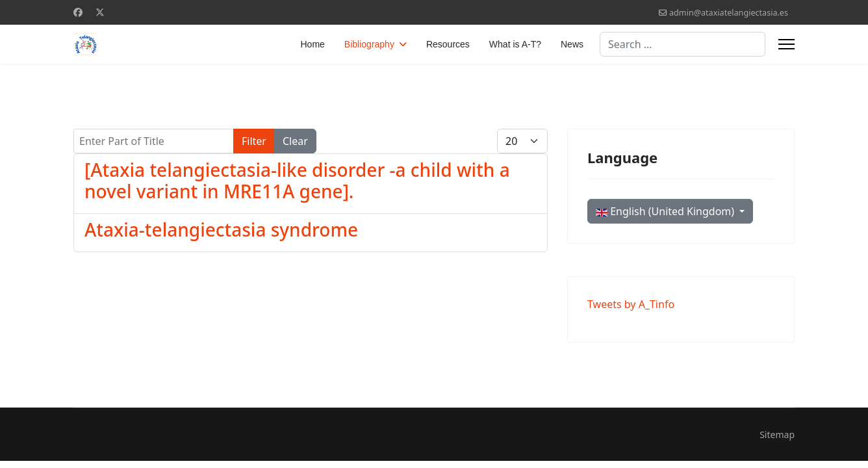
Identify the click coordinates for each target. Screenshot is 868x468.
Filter (254, 141)
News (572, 44)
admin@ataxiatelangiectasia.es (729, 13)
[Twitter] (100, 12)
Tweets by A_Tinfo (631, 304)
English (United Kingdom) (666, 211)
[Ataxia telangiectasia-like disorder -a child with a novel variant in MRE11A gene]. (297, 181)
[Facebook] (78, 12)
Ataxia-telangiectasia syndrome (221, 229)
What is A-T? (515, 44)
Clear (295, 141)
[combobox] (683, 44)
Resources (448, 44)
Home (313, 44)
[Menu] (786, 44)
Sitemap (777, 435)
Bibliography (369, 44)
